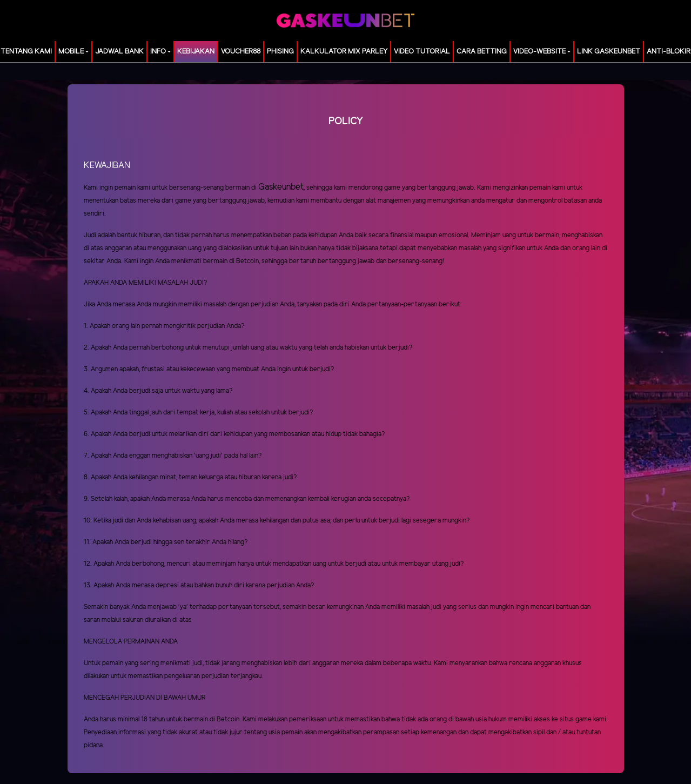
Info (158, 52)
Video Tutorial (422, 52)
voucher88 (241, 52)
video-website (539, 52)
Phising (280, 52)
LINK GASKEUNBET (609, 52)
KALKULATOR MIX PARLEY (344, 52)
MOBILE (71, 52)
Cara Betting (482, 52)
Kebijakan (196, 52)
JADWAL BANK (119, 52)
